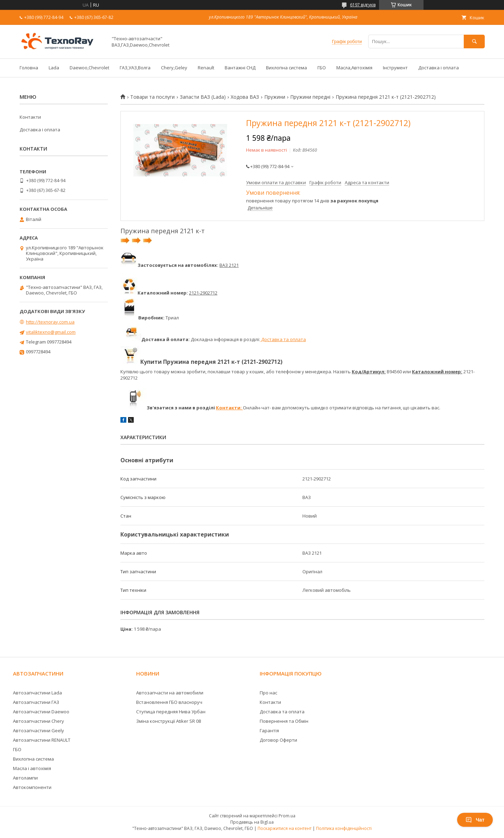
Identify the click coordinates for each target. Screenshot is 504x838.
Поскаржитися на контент (285, 828)
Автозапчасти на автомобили (170, 693)
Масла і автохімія (32, 768)
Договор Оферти (278, 740)
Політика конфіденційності (344, 828)
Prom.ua (287, 816)
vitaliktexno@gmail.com (51, 332)
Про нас (268, 693)
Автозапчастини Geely (38, 730)
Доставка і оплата (439, 68)
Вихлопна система (286, 68)
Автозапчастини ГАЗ (36, 702)
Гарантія (269, 730)
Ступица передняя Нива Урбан (171, 712)
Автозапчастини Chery (38, 721)
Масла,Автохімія (354, 68)
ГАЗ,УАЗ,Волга (135, 68)
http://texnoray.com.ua (50, 322)
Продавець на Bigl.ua (252, 822)
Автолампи (25, 778)
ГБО (322, 68)
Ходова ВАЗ (245, 97)
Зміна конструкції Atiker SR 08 (169, 721)
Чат (475, 820)
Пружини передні (310, 97)
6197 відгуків (363, 5)
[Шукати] (474, 41)
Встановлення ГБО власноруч (169, 702)
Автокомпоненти (32, 787)
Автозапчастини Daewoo (41, 712)
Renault (206, 68)
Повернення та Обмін (284, 721)
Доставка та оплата (283, 339)
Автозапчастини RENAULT (42, 740)
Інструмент (395, 68)
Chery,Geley (174, 68)
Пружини (275, 97)
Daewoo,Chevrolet (89, 68)
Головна (29, 68)
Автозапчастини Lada (37, 693)
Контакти (30, 117)
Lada (54, 68)
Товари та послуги (152, 97)
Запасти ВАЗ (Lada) (203, 97)
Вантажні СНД (240, 68)
